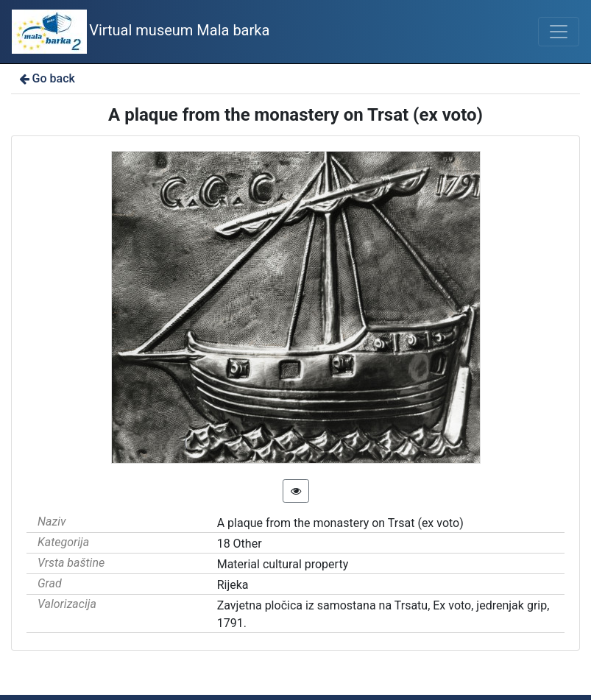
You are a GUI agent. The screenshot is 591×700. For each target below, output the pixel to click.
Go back (46, 78)
